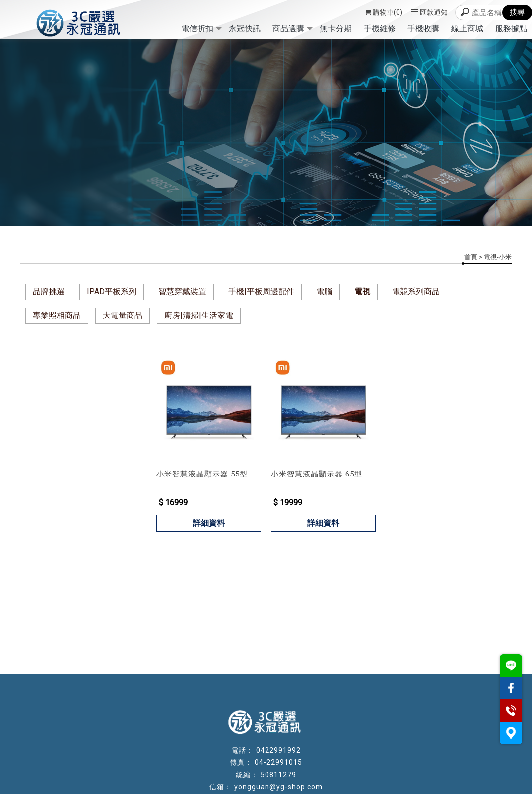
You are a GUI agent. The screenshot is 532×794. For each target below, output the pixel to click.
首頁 (471, 257)
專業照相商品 (57, 315)
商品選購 (288, 29)
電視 (362, 291)
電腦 (324, 291)
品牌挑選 (49, 291)
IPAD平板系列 (112, 291)
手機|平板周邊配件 (261, 291)
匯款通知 (429, 12)
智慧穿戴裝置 (182, 291)
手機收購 (423, 29)
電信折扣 (197, 29)
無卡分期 (336, 29)
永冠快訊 (245, 29)
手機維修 (380, 29)
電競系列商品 (416, 291)
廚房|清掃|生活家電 (199, 315)
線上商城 (467, 29)
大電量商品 (123, 315)
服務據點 (511, 29)
